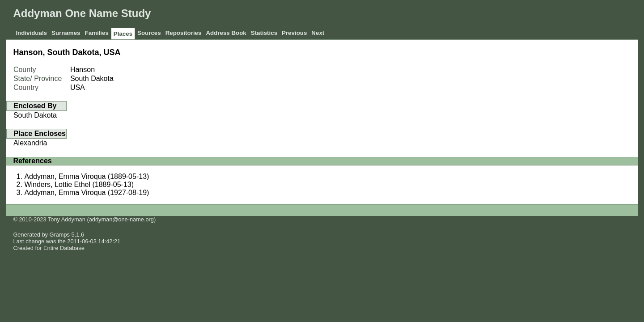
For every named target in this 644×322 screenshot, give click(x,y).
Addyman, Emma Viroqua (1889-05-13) (87, 176)
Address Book (226, 33)
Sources (149, 33)
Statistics (264, 33)
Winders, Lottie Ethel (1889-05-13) (79, 184)
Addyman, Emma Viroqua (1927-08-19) (87, 193)
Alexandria (30, 143)
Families (96, 33)
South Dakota (35, 115)
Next (318, 33)
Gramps (60, 235)
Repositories (184, 33)
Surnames (66, 33)
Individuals (31, 33)
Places (123, 34)
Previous (294, 33)
